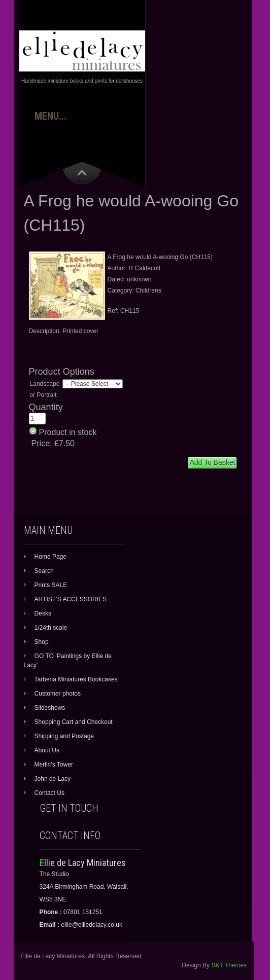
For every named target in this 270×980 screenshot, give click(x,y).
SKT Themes (229, 965)
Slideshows (50, 708)
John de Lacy (53, 779)
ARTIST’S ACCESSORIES (71, 599)
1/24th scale (51, 628)
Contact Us (49, 793)
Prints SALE (51, 585)
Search (44, 571)
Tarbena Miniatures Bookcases (76, 679)
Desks (43, 613)
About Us (47, 750)
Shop (42, 642)
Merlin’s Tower (54, 765)
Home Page (50, 557)
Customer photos (58, 694)
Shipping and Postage (64, 736)
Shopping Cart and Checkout (74, 722)
